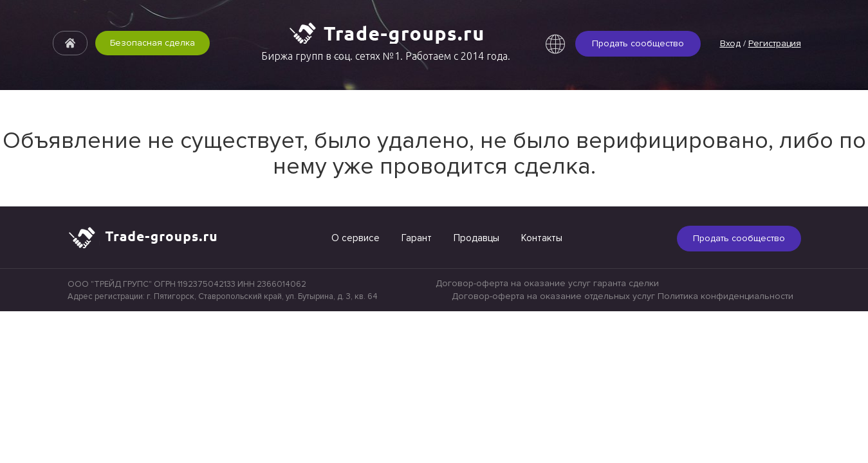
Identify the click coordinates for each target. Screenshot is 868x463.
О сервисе (356, 238)
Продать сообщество (638, 43)
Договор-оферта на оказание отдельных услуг (553, 296)
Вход (730, 43)
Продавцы (476, 238)
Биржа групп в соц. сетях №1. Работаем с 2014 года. (386, 56)
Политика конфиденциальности (725, 296)
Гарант (417, 238)
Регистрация (775, 43)
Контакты (542, 238)
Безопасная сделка (152, 43)
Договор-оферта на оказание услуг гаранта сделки (547, 283)
